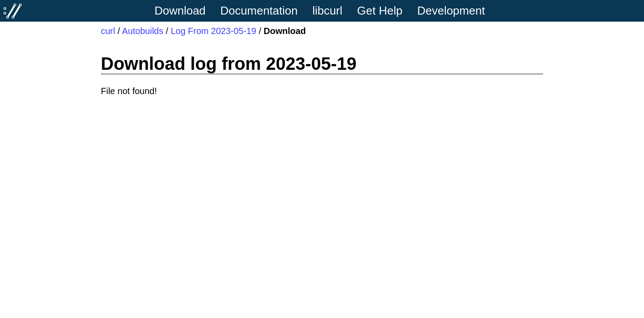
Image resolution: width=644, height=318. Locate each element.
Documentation (259, 11)
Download (180, 11)
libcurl (327, 11)
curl (108, 31)
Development (451, 11)
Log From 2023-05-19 (213, 31)
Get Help (380, 11)
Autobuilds (143, 31)
